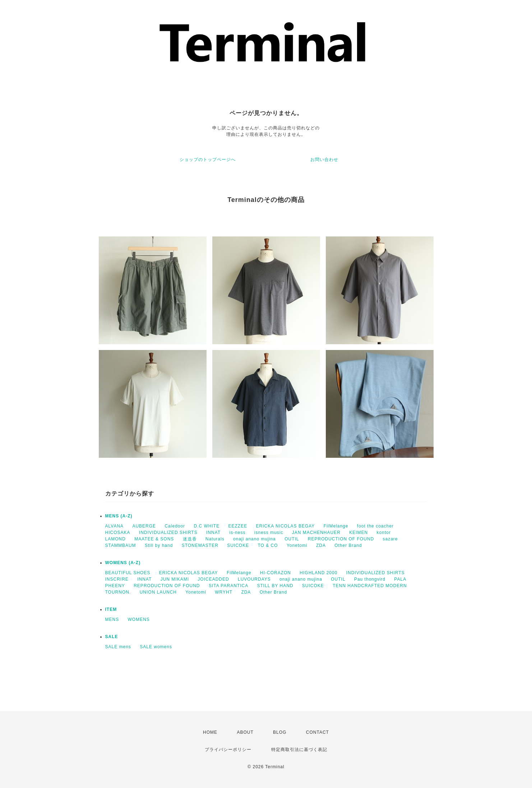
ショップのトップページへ (208, 160)
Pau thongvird (370, 579)
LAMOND (115, 539)
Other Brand (348, 545)
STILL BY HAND (275, 586)
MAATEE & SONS (154, 539)
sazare (390, 539)
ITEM (111, 609)
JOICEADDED (213, 579)
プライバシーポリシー (228, 750)
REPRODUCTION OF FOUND (341, 539)
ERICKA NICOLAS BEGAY (286, 526)
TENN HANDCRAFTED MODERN (370, 586)
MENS (112, 619)
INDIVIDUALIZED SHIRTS (168, 533)
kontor (384, 533)
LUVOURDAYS (254, 579)
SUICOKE (238, 545)
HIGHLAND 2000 (318, 573)
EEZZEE (238, 526)
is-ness (237, 533)
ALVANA (115, 526)
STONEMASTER (200, 545)
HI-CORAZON (276, 573)
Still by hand (159, 545)
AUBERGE (144, 526)
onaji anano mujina (255, 539)
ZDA (321, 545)
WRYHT (224, 592)
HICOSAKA (118, 533)
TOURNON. (118, 592)
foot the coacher (375, 526)
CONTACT (318, 732)
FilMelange (336, 526)
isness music (269, 533)
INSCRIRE (117, 579)
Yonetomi (297, 545)
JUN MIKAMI (175, 579)
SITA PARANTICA (228, 586)
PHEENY (115, 586)
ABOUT (245, 732)
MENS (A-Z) (119, 516)
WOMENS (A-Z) (123, 563)
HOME (210, 732)
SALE (112, 637)
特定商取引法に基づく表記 (299, 750)
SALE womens (156, 647)
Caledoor (175, 526)
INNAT (213, 533)
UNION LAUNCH (158, 592)
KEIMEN (358, 533)
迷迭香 (190, 539)
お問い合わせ (324, 160)
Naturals (215, 539)
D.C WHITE (207, 526)
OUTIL (292, 539)
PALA (400, 579)
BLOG (280, 732)
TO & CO (268, 545)
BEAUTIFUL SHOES (128, 573)
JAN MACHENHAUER (316, 533)
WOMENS (139, 619)
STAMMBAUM (121, 545)
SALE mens (118, 647)
